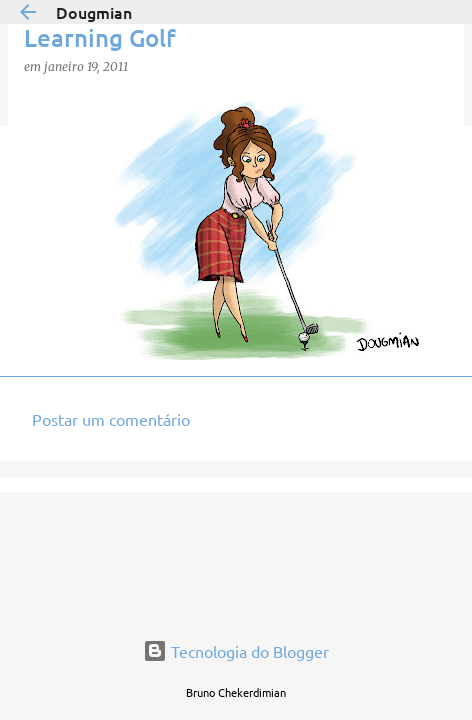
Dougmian (94, 12)
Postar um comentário (111, 419)
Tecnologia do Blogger (236, 651)
